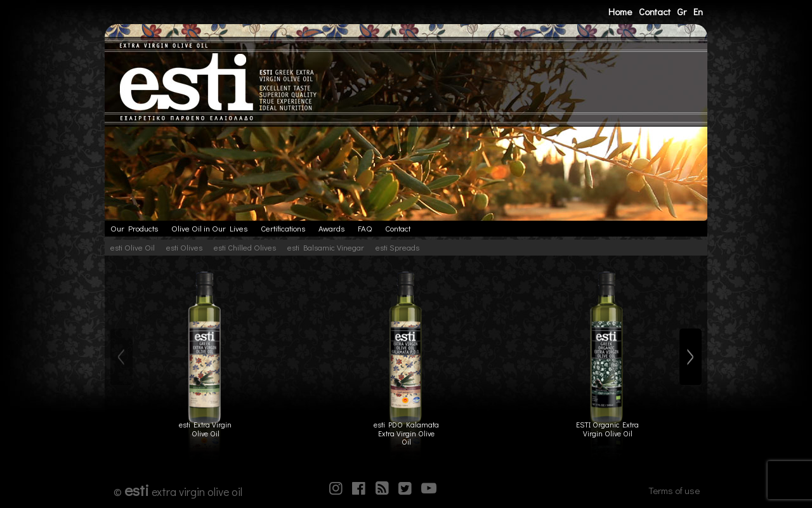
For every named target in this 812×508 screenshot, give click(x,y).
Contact (655, 11)
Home (620, 11)
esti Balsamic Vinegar (326, 247)
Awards (331, 228)
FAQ (365, 228)
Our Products (134, 228)
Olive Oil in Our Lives (209, 228)
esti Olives (184, 247)
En (698, 11)
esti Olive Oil (133, 247)
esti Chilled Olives (245, 247)
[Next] (691, 357)
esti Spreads (397, 247)
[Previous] (121, 357)
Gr (682, 11)
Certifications (283, 228)
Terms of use (674, 490)
